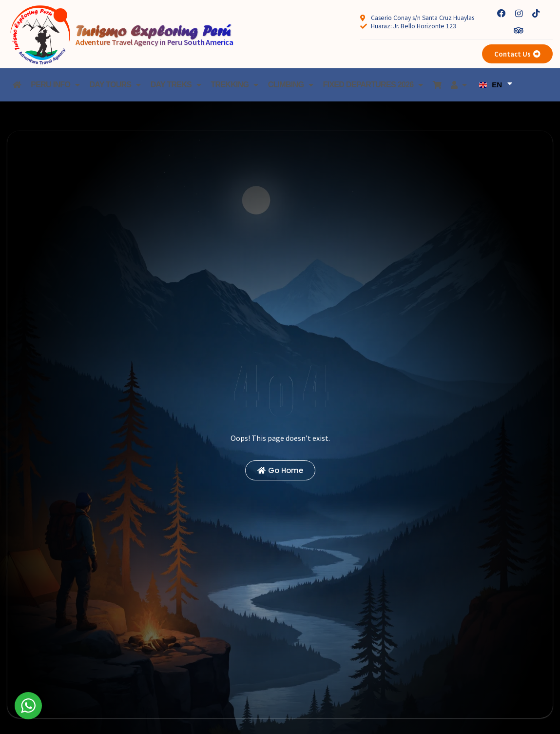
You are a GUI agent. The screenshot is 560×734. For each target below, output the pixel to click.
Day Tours (115, 85)
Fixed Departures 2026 (373, 85)
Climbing (291, 85)
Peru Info (55, 85)
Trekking (234, 85)
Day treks (176, 85)
